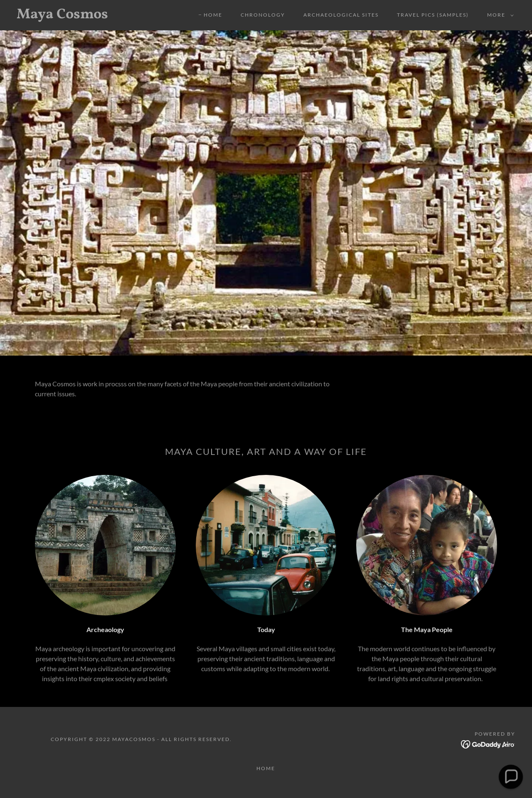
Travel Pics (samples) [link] (433, 15)
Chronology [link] (263, 15)
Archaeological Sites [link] (341, 15)
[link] (85, 16)
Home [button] (266, 768)
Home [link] (213, 15)
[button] (499, 15)
